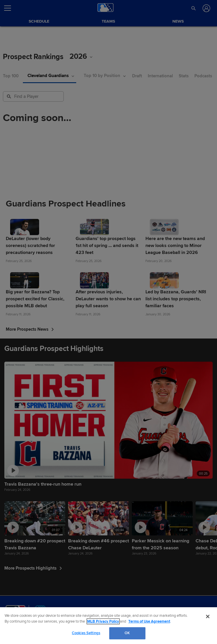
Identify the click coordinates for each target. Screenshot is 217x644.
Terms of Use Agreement (149, 621)
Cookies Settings (86, 633)
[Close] (208, 616)
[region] (108, 626)
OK (127, 633)
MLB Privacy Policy (103, 621)
